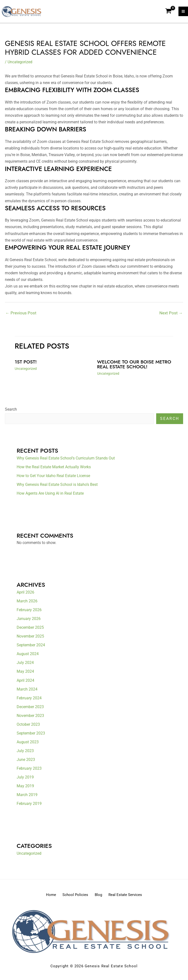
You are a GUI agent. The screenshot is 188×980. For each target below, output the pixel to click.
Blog (100, 896)
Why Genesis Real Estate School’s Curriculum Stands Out (66, 460)
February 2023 (29, 770)
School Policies (74, 896)
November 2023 (30, 717)
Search (11, 411)
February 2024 (29, 699)
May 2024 (25, 673)
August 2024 (28, 655)
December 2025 (30, 629)
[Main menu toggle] (183, 12)
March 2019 (27, 796)
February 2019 (29, 805)
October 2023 (28, 726)
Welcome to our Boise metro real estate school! (132, 366)
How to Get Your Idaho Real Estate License (53, 477)
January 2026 (29, 620)
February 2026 (29, 612)
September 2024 (31, 647)
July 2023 (25, 752)
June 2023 (26, 761)
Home (46, 896)
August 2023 (28, 743)
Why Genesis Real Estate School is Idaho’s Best (57, 486)
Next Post (171, 314)
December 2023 (30, 708)
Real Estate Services (130, 896)
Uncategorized (20, 63)
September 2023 (31, 735)
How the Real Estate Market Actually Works (54, 469)
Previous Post (21, 314)
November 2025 (30, 638)
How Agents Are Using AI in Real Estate (50, 495)
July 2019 (25, 779)
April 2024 (25, 682)
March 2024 (27, 691)
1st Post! (26, 364)
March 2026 (27, 603)
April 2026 (25, 594)
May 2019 (25, 787)
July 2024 (25, 664)
